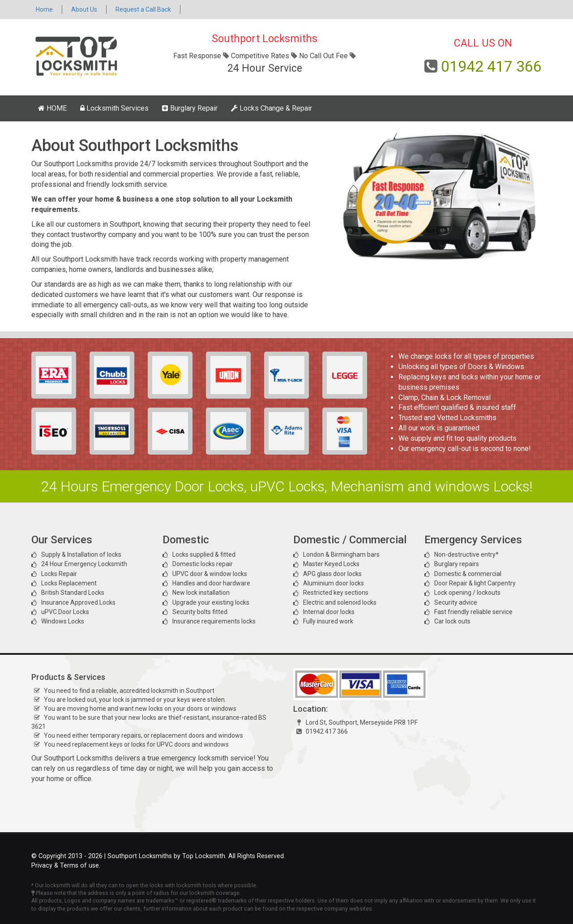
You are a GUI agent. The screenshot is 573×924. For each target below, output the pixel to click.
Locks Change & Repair (272, 108)
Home (44, 9)
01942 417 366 (491, 66)
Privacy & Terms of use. (66, 866)
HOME (52, 108)
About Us (84, 9)
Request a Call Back (143, 9)
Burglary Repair (190, 108)
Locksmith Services (114, 108)
